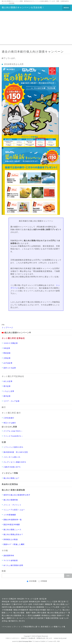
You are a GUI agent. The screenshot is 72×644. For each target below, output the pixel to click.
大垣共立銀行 (39, 604)
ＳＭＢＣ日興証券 (9, 599)
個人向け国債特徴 (37, 607)
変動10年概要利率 (21, 610)
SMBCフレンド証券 (49, 602)
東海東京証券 (35, 602)
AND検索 (32, 581)
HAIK (58, 641)
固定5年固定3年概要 (38, 610)
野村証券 (6, 602)
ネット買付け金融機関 (32, 615)
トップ (21, 627)
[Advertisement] (36, 28)
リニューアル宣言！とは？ (56, 607)
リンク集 (62, 627)
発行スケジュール (54, 610)
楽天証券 (43, 599)
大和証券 (14, 602)
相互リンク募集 (51, 627)
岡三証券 (62, 602)
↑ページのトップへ (9, 627)
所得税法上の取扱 (49, 615)
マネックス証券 (32, 599)
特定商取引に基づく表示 (35, 627)
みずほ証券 (24, 602)
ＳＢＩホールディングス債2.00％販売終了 (28, 618)
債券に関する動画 (39, 613)
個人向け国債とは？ (62, 604)
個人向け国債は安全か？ (57, 613)
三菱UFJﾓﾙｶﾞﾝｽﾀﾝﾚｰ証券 (22, 604)
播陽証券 (49, 604)
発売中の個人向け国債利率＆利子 (16, 607)
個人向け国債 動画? (22, 613)
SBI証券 (21, 599)
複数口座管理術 (52, 618)
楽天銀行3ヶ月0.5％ (17, 621)
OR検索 (43, 581)
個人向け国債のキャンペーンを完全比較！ (23, 7)
